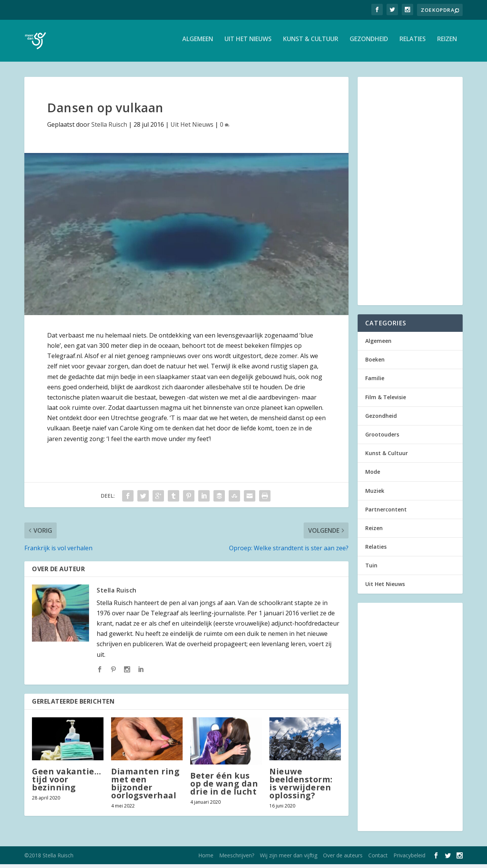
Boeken (375, 363)
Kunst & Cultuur (311, 43)
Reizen (447, 43)
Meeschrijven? (237, 859)
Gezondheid (369, 43)
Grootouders (382, 438)
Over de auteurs (343, 859)
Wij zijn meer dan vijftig (289, 859)
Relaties (413, 43)
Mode (373, 475)
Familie (375, 382)
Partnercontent (386, 513)
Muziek (375, 495)
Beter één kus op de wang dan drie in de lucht (224, 787)
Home (206, 859)
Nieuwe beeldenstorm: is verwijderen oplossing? (301, 787)
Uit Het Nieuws (248, 43)
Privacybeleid (409, 859)
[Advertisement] (410, 195)
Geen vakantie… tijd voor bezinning (66, 783)
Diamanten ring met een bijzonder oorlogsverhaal (145, 787)
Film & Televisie (386, 401)
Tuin (371, 569)
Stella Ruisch (109, 128)
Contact (378, 859)
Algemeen (198, 43)
